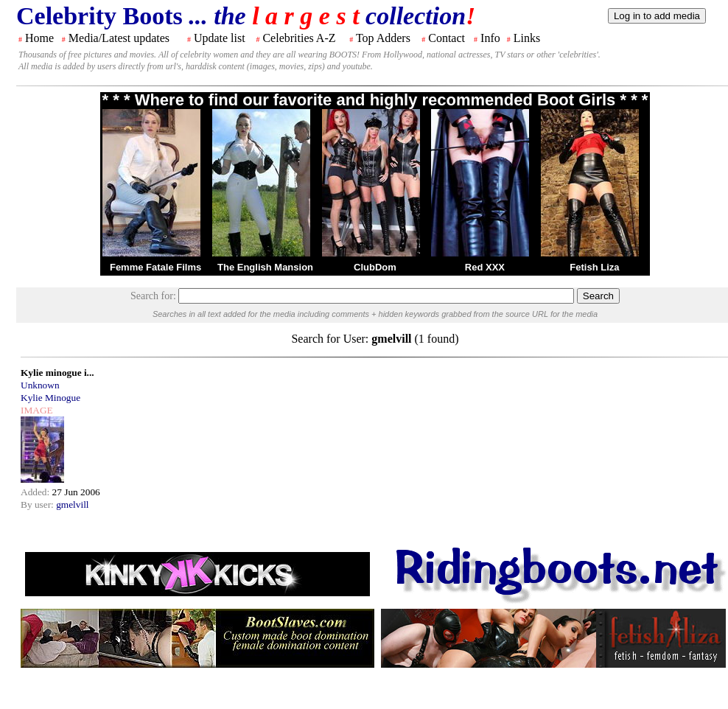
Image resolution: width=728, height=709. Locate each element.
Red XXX (485, 267)
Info (490, 38)
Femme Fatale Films (155, 267)
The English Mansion (265, 267)
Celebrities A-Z (299, 38)
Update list (220, 38)
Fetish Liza (594, 267)
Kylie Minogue (50, 398)
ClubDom (375, 267)
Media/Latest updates (119, 38)
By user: (38, 504)
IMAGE (37, 410)
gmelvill (72, 504)
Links (527, 38)
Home (39, 38)
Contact (447, 38)
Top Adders (383, 38)
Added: (36, 492)
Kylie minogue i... (57, 373)
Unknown (40, 385)
